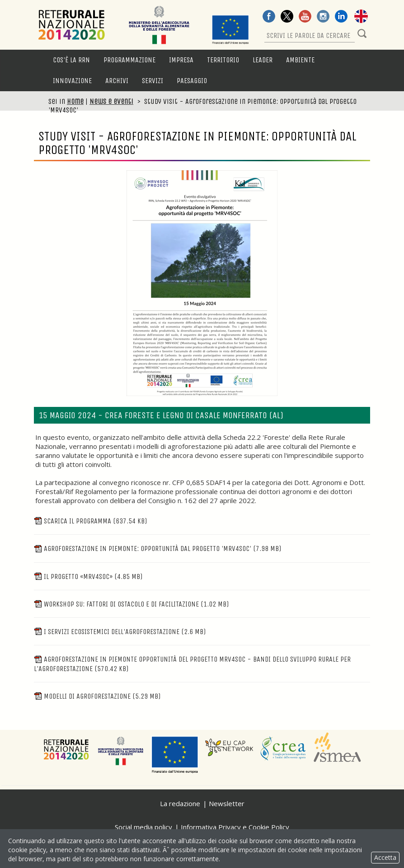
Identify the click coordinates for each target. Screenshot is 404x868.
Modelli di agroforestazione (97, 696)
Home (75, 101)
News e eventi (111, 101)
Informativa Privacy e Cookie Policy (235, 827)
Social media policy (143, 827)
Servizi (153, 81)
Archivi (117, 81)
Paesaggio (192, 81)
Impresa (181, 60)
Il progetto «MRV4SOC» (88, 576)
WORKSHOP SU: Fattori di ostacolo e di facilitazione (131, 604)
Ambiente (300, 60)
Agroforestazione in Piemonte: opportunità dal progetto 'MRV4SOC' (157, 548)
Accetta (385, 857)
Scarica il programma (90, 521)
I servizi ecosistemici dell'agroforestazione (120, 632)
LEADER (263, 60)
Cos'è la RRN (71, 60)
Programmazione (129, 60)
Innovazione (72, 81)
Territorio (223, 60)
